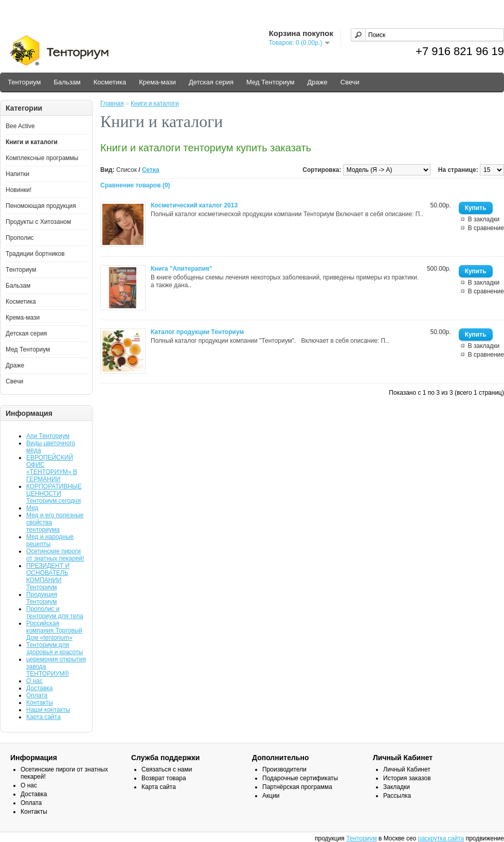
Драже (318, 82)
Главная (112, 103)
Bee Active (20, 126)
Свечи (350, 82)
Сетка (151, 170)
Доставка (40, 688)
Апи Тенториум (48, 436)
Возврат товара (164, 778)
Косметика (110, 82)
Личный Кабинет (407, 769)
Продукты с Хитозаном (38, 222)
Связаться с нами (167, 769)
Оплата (37, 695)
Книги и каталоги (32, 142)
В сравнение (486, 228)
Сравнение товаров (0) (135, 185)
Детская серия (211, 82)
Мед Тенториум (271, 82)
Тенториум (24, 82)
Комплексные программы (42, 158)
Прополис (20, 238)
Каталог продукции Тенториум (197, 332)
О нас (34, 681)
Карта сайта (43, 717)
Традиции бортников (35, 254)
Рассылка (397, 796)
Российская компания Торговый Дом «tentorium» (54, 630)
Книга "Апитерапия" (182, 269)
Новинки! (19, 190)
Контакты (40, 703)
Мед (32, 508)
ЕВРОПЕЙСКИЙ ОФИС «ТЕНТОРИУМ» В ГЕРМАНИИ (52, 468)
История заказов (407, 778)
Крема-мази (157, 82)
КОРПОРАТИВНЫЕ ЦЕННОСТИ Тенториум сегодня (54, 494)
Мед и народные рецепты (50, 540)
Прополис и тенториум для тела (55, 612)
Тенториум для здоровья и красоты (55, 648)
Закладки (397, 787)
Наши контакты (48, 710)
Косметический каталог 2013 (194, 205)
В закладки (484, 219)
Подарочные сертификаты (300, 778)
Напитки (17, 174)
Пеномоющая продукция (41, 206)
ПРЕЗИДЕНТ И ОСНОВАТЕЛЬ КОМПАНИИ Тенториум (48, 576)
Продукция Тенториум (42, 598)
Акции (271, 796)
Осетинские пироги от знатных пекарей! (55, 555)
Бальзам (67, 82)
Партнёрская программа (297, 787)
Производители (284, 769)
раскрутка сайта (441, 838)
